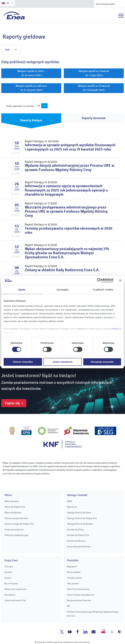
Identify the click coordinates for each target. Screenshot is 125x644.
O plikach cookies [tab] (103, 290)
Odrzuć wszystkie (23, 362)
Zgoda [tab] (22, 290)
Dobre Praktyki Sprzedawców (81, 595)
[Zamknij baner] (120, 280)
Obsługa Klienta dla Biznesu (80, 524)
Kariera (8, 578)
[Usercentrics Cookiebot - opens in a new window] (99, 280)
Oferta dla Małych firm (15, 507)
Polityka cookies (75, 578)
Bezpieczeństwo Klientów (79, 600)
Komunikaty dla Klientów (79, 547)
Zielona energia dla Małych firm (19, 524)
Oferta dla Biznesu (13, 513)
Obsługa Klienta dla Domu (79, 513)
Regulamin (72, 567)
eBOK (69, 501)
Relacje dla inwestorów (15, 589)
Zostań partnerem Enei (15, 600)
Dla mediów (10, 595)
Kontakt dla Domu (75, 530)
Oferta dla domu (12, 501)
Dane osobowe (74, 572)
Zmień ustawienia (62, 362)
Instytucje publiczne (14, 530)
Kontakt (8, 572)
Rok (11, 50)
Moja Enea (72, 507)
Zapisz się (12, 403)
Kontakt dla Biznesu (76, 541)
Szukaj (114, 16)
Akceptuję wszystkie (102, 362)
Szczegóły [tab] (62, 290)
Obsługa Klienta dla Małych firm (82, 518)
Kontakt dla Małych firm (78, 535)
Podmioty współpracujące (16, 535)
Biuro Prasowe (11, 584)
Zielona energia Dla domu (16, 518)
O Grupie (9, 567)
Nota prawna (73, 584)
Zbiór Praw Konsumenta (78, 589)
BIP (69, 606)
